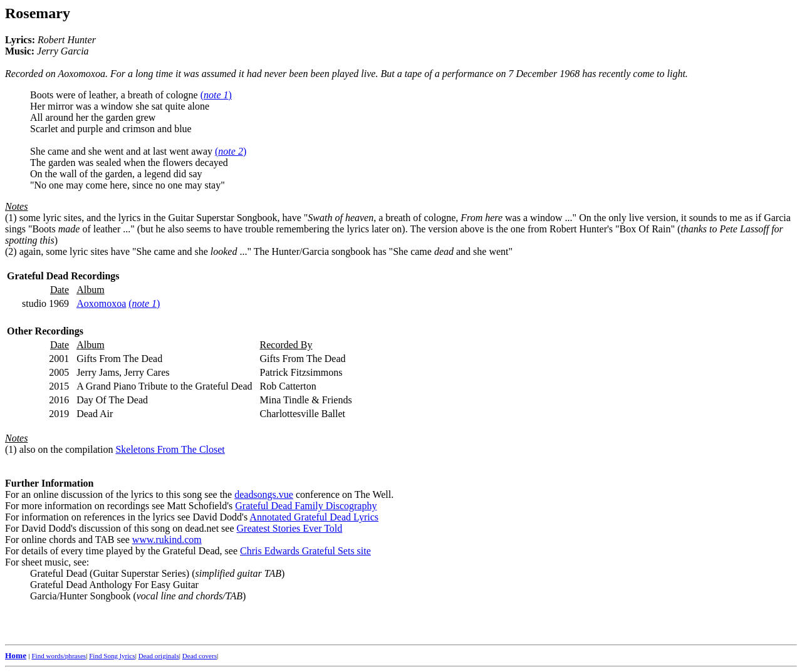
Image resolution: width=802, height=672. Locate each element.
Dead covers (200, 656)
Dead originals (159, 656)
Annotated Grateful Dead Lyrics (314, 517)
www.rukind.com (167, 540)
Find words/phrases (59, 656)
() (216, 95)
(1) (11, 218)
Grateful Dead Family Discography (306, 506)
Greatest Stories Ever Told (290, 528)
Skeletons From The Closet (170, 449)
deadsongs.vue (264, 494)
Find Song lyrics (112, 656)
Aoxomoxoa (101, 303)
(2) (11, 251)
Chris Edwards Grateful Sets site (305, 551)
